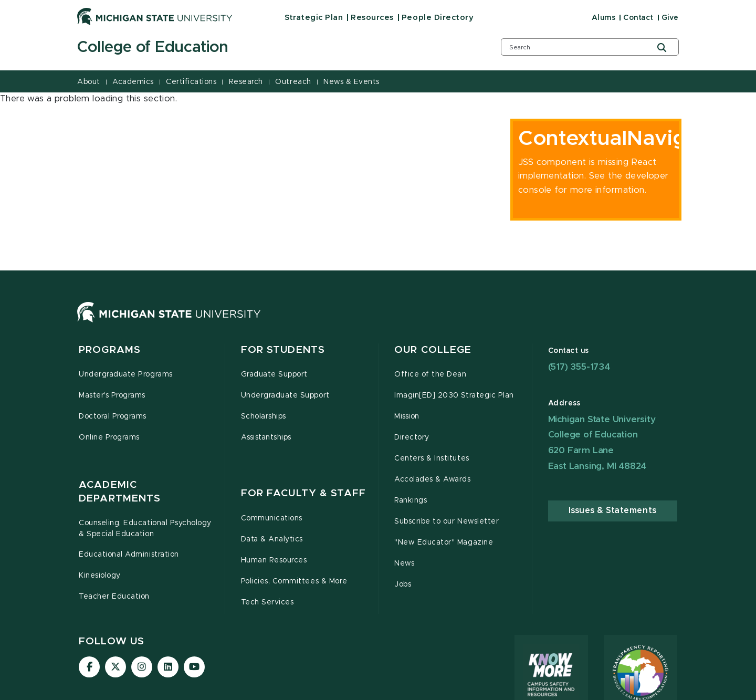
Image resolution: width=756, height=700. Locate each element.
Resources (372, 18)
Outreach (293, 82)
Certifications (191, 82)
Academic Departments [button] (120, 385)
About (89, 82)
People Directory (438, 18)
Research (246, 82)
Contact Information (320, 691)
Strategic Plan (314, 18)
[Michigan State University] (155, 16)
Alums (604, 18)
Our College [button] (433, 356)
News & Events (351, 82)
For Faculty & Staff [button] (303, 378)
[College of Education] (276, 48)
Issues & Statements (613, 517)
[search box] (590, 47)
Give (670, 18)
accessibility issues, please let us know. (211, 631)
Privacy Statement (441, 691)
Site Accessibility (516, 691)
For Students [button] (283, 356)
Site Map (382, 691)
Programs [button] (110, 356)
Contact (638, 18)
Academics (133, 82)
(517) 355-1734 (579, 373)
